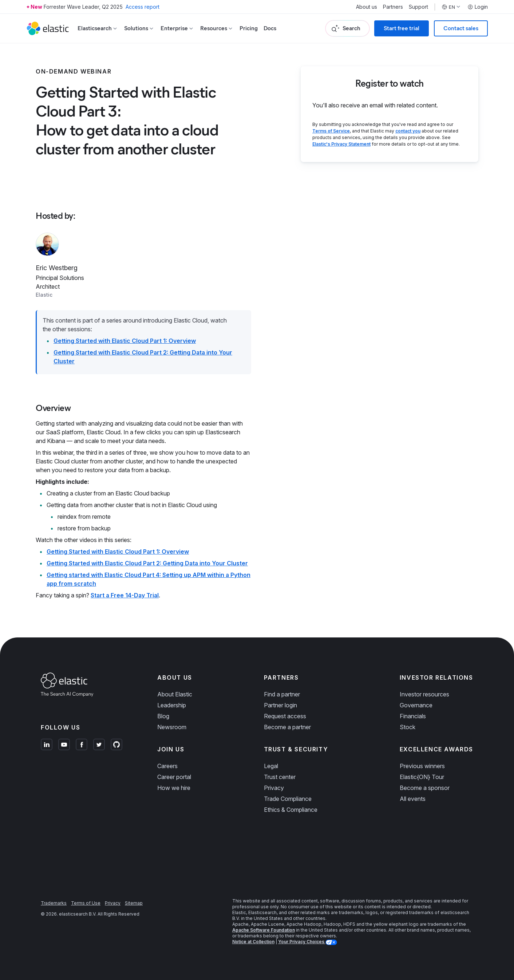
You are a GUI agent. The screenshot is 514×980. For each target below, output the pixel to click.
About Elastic (175, 694)
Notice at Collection (253, 942)
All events (413, 799)
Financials (413, 716)
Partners (393, 7)
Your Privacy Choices (302, 942)
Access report (143, 7)
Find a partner (282, 694)
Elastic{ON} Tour (422, 777)
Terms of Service (331, 131)
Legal (271, 766)
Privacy (274, 788)
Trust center (280, 777)
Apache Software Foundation (264, 930)
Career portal (174, 777)
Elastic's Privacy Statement (341, 144)
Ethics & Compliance (291, 810)
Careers (167, 766)
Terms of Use (86, 903)
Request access (285, 716)
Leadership (172, 705)
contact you (408, 131)
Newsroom (172, 727)
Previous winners (422, 766)
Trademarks (54, 903)
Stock (408, 727)
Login (478, 7)
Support (418, 7)
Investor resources (424, 694)
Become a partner (287, 727)
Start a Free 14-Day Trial (125, 595)
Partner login (280, 705)
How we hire (174, 788)
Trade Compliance (288, 799)
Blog (163, 716)
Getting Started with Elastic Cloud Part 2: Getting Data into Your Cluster (147, 563)
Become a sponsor (425, 788)
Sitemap (134, 903)
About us (367, 7)
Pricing (249, 28)
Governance (416, 705)
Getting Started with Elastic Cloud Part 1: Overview (125, 341)
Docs (270, 28)
